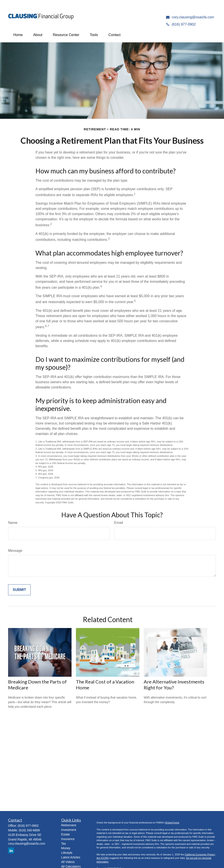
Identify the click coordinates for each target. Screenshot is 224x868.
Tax (64, 844)
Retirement (69, 825)
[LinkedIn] (11, 850)
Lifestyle (67, 853)
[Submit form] (19, 590)
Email (119, 523)
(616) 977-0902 (28, 826)
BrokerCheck (172, 823)
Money (66, 848)
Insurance (68, 839)
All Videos (68, 862)
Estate (66, 834)
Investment (69, 830)
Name (13, 523)
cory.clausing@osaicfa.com (27, 844)
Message (15, 551)
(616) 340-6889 (29, 830)
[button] (18, 35)
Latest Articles (71, 857)
